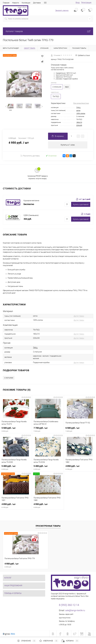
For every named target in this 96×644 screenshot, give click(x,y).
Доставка (37, 3)
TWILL (78, 107)
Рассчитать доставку (30, 156)
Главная (6, 3)
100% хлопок (81, 113)
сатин (78, 110)
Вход (78, 3)
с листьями (9, 378)
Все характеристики (81, 103)
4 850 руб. (80, 468)
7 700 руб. (48, 429)
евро (67, 87)
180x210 (79, 122)
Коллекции (26, 3)
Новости (16, 3)
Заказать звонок (62, 10)
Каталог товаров (48, 31)
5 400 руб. (16, 468)
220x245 (79, 125)
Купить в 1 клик (68, 145)
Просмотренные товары (48, 526)
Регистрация (86, 3)
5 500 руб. (16, 429)
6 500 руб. (80, 429)
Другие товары (79, 316)
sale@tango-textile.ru (75, 610)
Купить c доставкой (81, 204)
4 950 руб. (48, 506)
